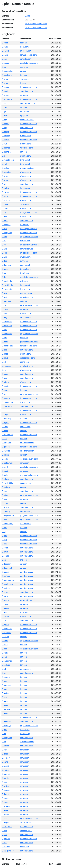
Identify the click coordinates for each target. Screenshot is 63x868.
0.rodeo (5, 269)
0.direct (5, 754)
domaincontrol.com (28, 55)
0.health (5, 124)
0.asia (5, 249)
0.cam (5, 657)
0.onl (4, 734)
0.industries (7, 334)
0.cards (5, 390)
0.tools (5, 475)
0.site (4, 697)
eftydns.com (25, 257)
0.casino (6, 616)
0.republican (7, 584)
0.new (5, 520)
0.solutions (7, 322)
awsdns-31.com (27, 120)
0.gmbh (5, 625)
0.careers (6, 451)
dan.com (24, 75)
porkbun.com (25, 524)
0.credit (5, 471)
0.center (5, 87)
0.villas (5, 503)
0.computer (7, 738)
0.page (5, 318)
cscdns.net (24, 204)
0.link (4, 621)
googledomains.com (29, 63)
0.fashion (6, 200)
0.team (5, 342)
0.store (5, 641)
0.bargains (7, 443)
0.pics (5, 253)
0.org (4, 245)
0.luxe (5, 257)
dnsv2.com (25, 273)
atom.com (24, 47)
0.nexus (5, 746)
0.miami (6, 382)
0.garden (6, 447)
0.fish (4, 499)
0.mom (5, 689)
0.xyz (4, 410)
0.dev (4, 277)
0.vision (5, 637)
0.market (6, 774)
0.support (6, 802)
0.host (5, 681)
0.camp (5, 47)
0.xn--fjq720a (8, 483)
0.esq (4, 540)
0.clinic (5, 592)
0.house (5, 814)
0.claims (6, 604)
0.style (5, 459)
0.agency (6, 398)
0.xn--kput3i (7, 827)
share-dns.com (26, 823)
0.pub (4, 730)
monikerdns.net (26, 366)
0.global (5, 116)
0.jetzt (5, 835)
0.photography (8, 580)
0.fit (4, 156)
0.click (5, 818)
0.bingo (5, 823)
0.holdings (7, 726)
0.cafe (5, 491)
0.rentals (6, 588)
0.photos (6, 839)
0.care (5, 59)
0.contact (6, 758)
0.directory (7, 419)
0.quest (5, 705)
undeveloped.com (27, 168)
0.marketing (7, 326)
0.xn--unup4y (8, 402)
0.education (7, 479)
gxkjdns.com (25, 483)
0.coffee (6, 192)
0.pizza (5, 374)
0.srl (4, 362)
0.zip (4, 532)
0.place (5, 810)
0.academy (7, 629)
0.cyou (5, 83)
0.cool (5, 107)
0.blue (5, 750)
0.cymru (5, 79)
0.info (4, 338)
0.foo (4, 843)
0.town (5, 552)
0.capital (6, 386)
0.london (6, 677)
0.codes (5, 188)
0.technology (8, 346)
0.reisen (5, 455)
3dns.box (24, 612)
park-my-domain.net (28, 229)
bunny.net (24, 261)
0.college (6, 665)
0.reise (5, 495)
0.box (4, 612)
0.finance (6, 148)
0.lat (4, 669)
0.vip (4, 370)
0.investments (8, 160)
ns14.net (23, 43)
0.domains (7, 265)
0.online (5, 693)
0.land (5, 237)
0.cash (5, 55)
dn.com (23, 83)
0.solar (5, 548)
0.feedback (7, 722)
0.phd (27, 16)
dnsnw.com (25, 289)
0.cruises (6, 487)
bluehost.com (26, 51)
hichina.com (25, 241)
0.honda (6, 600)
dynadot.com (25, 269)
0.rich (4, 831)
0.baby (5, 653)
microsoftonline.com (29, 475)
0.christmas (7, 661)
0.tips (4, 350)
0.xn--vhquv (7, 406)
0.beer (5, 217)
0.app (4, 330)
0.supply (6, 798)
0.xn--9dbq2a (8, 285)
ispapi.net (24, 116)
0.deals (5, 431)
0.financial (7, 152)
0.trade (5, 354)
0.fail (4, 103)
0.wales (5, 168)
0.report (5, 572)
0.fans (5, 645)
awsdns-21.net (26, 600)
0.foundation (8, 435)
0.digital (5, 423)
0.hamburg (7, 301)
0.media (5, 766)
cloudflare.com (26, 91)
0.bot (4, 742)
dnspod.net (25, 730)
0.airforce (6, 576)
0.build (5, 713)
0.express (6, 806)
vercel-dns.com (26, 148)
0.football (6, 847)
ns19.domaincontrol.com (36, 24)
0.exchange (7, 99)
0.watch (5, 786)
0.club (5, 144)
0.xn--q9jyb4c (8, 851)
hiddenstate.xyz (27, 511)
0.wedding (6, 172)
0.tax (4, 394)
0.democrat (7, 568)
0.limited (6, 770)
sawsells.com (26, 59)
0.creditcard (7, 75)
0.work (5, 180)
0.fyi (4, 111)
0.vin (4, 717)
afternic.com (25, 136)
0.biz (4, 67)
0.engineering (8, 515)
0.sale (5, 782)
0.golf (4, 297)
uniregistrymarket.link (29, 245)
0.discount (7, 564)
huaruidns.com (26, 827)
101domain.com (27, 742)
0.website (6, 709)
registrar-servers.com (29, 237)
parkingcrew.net (27, 249)
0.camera (6, 790)
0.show (5, 309)
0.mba (5, 221)
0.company (7, 233)
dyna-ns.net (25, 160)
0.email (5, 91)
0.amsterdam (8, 281)
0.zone (5, 427)
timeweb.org (25, 734)
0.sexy (5, 305)
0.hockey (6, 136)
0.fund (5, 467)
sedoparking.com (27, 103)
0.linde (5, 204)
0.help (5, 128)
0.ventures (6, 366)
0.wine (5, 176)
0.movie (5, 778)
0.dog (4, 261)
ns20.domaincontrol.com (36, 28)
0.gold (5, 293)
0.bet (4, 560)
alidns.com (25, 111)
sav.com (23, 71)
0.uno (4, 528)
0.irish (5, 164)
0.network (6, 225)
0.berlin (5, 43)
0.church (6, 140)
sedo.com (24, 281)
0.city (4, 229)
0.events (6, 95)
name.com (24, 95)
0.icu (4, 241)
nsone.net (24, 67)
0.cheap (5, 63)
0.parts (5, 762)
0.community (8, 524)
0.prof (5, 544)
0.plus (5, 378)
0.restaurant (7, 463)
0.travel (5, 358)
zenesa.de (24, 79)
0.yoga (5, 414)
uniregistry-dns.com (28, 212)
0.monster (6, 685)
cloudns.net (25, 265)
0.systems (6, 633)
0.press (5, 701)
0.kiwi (4, 439)
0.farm (5, 196)
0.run (4, 273)
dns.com (23, 560)
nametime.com (26, 297)
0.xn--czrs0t (7, 289)
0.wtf (4, 184)
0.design (6, 132)
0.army (5, 596)
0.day (4, 120)
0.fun (4, 673)
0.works (5, 507)
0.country (6, 511)
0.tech (5, 649)
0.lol (4, 212)
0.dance (5, 794)
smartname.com (27, 443)
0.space (5, 556)
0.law (4, 313)
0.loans (5, 208)
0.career (5, 51)
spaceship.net (26, 293)
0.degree (6, 608)
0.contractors (8, 71)
